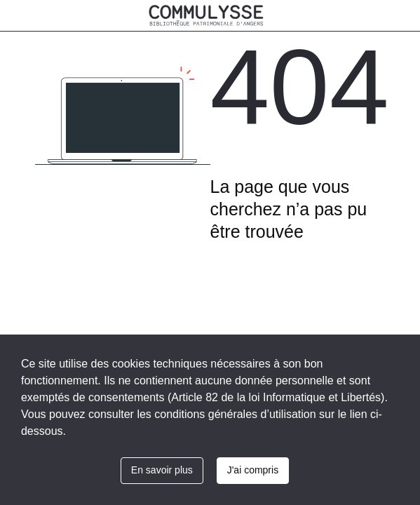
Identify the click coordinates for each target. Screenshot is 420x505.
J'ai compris (253, 470)
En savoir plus (162, 470)
